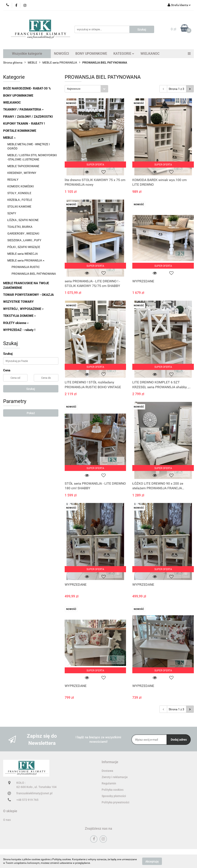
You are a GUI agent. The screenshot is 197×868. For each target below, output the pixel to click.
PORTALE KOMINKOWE (20, 131)
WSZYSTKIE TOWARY (18, 302)
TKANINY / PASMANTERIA (23, 109)
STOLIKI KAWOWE (19, 207)
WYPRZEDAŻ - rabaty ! (19, 330)
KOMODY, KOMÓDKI (21, 186)
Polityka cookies (113, 790)
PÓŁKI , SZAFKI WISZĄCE (24, 247)
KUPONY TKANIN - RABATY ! (24, 124)
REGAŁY (13, 180)
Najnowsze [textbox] (74, 89)
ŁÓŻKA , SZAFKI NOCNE (23, 220)
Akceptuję (152, 861)
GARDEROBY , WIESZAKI (23, 233)
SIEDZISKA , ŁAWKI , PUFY (24, 240)
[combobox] (86, 89)
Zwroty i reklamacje (115, 777)
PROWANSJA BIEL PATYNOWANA (34, 274)
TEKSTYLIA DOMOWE (20, 316)
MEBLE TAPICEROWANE (23, 166)
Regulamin (109, 783)
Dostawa (107, 771)
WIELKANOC (150, 54)
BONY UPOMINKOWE (91, 54)
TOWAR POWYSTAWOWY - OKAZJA (28, 295)
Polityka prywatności (116, 802)
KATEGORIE (124, 54)
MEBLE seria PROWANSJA (26, 260)
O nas (7, 820)
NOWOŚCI (62, 54)
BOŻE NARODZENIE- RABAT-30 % (27, 88)
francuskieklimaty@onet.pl (34, 793)
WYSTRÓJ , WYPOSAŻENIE (23, 309)
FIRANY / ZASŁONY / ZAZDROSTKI (28, 117)
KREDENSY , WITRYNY (22, 173)
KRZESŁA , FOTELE (20, 200)
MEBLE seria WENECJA (23, 254)
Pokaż (31, 413)
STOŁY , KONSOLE (19, 193)
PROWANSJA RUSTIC (26, 267)
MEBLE (9, 138)
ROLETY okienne (16, 323)
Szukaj (31, 389)
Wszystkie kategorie (27, 54)
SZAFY (12, 213)
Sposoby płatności (114, 796)
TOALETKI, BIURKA (20, 227)
